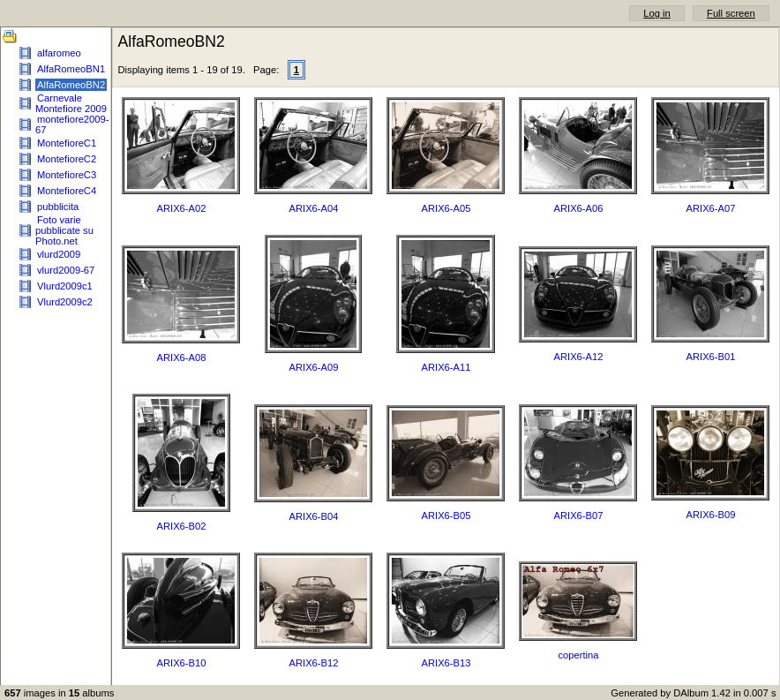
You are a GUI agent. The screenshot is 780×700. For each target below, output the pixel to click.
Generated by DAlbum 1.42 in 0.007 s (693, 693)
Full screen (731, 13)
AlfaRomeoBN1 (71, 69)
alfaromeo (59, 53)
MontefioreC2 (67, 159)
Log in (656, 13)
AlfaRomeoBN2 (71, 85)
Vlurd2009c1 (65, 286)
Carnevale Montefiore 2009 (71, 103)
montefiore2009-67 (72, 124)
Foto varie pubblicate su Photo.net (64, 230)
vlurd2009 (59, 254)
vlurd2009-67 (66, 270)
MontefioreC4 (67, 191)
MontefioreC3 (67, 175)
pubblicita (58, 207)
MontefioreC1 (67, 143)
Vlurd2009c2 (65, 302)
